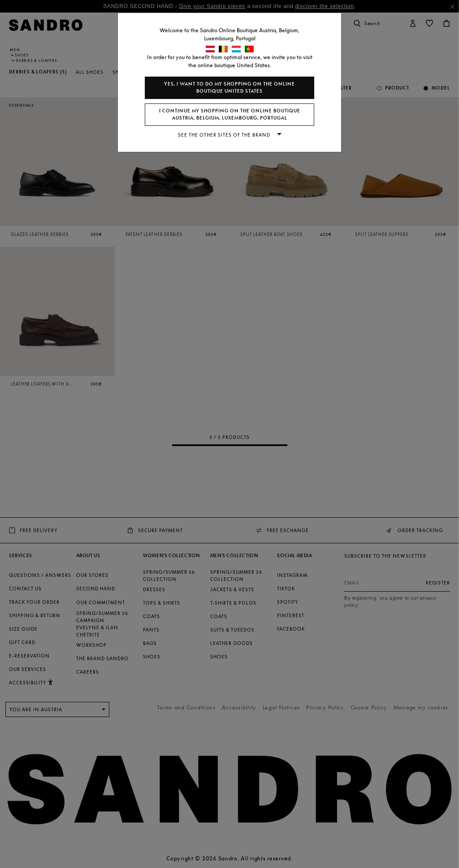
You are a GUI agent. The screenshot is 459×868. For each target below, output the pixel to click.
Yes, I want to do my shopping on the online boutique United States (229, 88)
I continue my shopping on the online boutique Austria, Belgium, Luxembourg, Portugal (230, 114)
